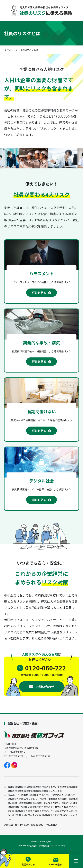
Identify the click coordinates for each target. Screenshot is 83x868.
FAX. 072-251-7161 (40, 756)
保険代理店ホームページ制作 (52, 846)
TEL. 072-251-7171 (13, 756)
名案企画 (33, 846)
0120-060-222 (46, 668)
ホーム (8, 50)
